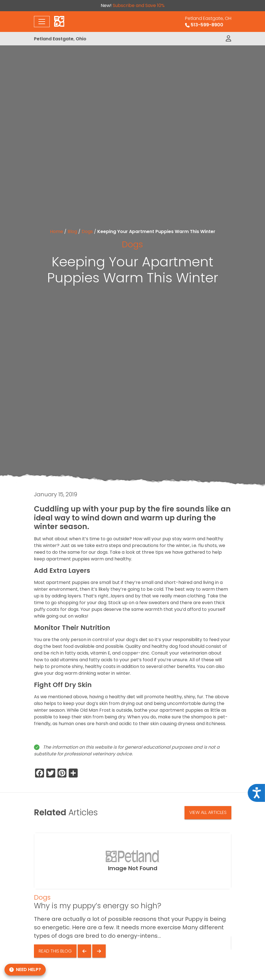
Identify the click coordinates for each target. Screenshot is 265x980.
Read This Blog (55, 951)
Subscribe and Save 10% (139, 5)
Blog (72, 231)
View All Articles (208, 812)
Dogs (87, 231)
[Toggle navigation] (42, 22)
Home (57, 231)
